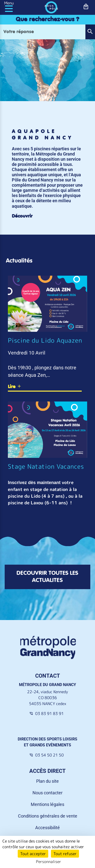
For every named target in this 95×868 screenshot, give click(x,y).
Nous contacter (47, 776)
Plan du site (47, 765)
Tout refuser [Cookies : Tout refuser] (65, 854)
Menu (9, 3)
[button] (90, 32)
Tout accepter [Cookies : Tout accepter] (33, 854)
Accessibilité (47, 811)
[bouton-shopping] (86, 7)
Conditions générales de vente (48, 799)
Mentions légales (47, 788)
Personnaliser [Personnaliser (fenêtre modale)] (48, 862)
